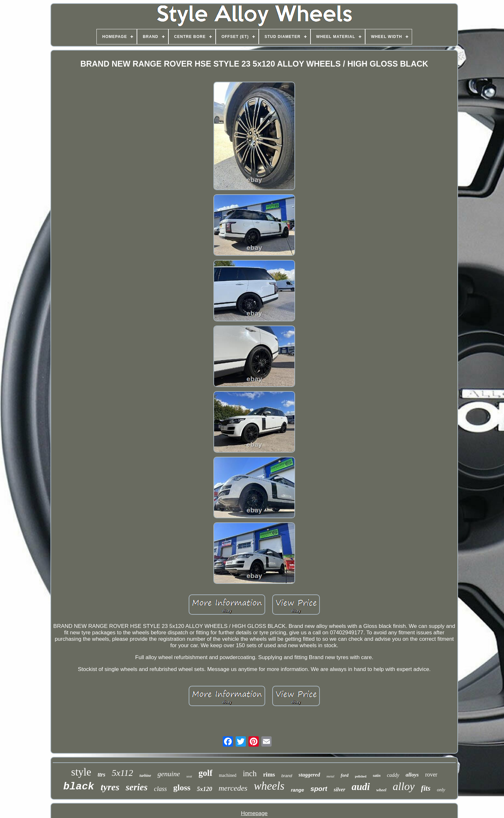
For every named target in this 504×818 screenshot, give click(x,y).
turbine (145, 776)
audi (361, 787)
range (297, 790)
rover (431, 775)
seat (189, 776)
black (79, 787)
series (137, 787)
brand (287, 776)
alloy (404, 786)
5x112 (122, 773)
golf (205, 773)
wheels (269, 786)
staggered (309, 775)
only (441, 790)
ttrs (102, 775)
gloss (182, 788)
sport (319, 789)
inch (250, 773)
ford (345, 775)
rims (269, 774)
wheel (381, 790)
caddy (393, 775)
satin (377, 776)
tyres (110, 787)
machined (228, 775)
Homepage (254, 813)
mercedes (233, 788)
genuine (169, 774)
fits (426, 788)
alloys (412, 775)
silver (339, 790)
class (160, 789)
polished (361, 776)
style (81, 772)
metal (330, 776)
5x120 (204, 789)
